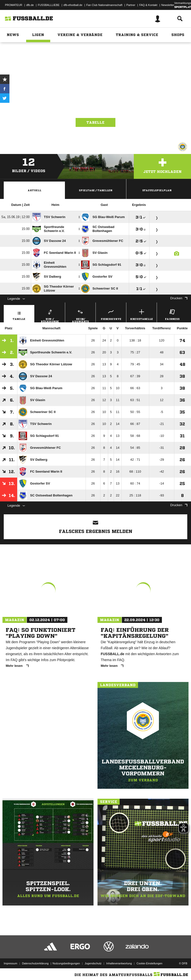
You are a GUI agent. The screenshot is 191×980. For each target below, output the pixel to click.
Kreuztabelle (142, 314)
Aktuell (34, 190)
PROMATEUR (14, 5)
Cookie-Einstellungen (149, 963)
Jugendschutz (93, 963)
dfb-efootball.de (73, 5)
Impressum (10, 963)
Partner (131, 5)
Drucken (179, 298)
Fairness (172, 314)
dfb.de (30, 5)
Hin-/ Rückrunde (50, 315)
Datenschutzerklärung (35, 963)
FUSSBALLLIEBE (49, 5)
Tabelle (95, 122)
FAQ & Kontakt (148, 5)
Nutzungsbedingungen (66, 963)
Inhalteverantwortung (119, 963)
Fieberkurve (111, 314)
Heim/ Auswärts (80, 315)
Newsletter (168, 5)
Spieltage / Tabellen (96, 190)
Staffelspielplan (157, 190)
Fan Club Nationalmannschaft (104, 5)
